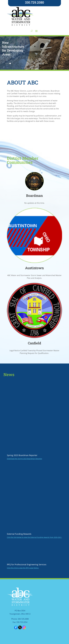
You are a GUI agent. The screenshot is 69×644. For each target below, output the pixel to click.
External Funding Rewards (19, 534)
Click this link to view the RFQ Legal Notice (23, 568)
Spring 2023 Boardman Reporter (22, 455)
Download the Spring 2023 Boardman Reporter (25, 459)
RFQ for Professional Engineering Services (27, 564)
